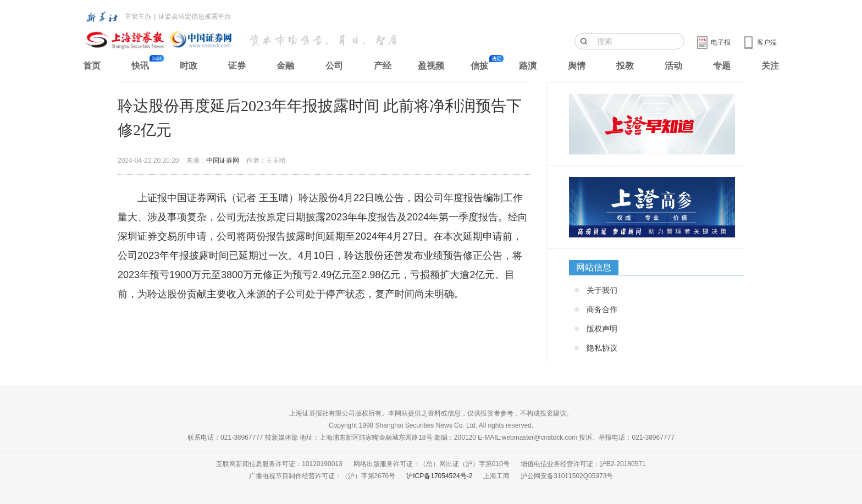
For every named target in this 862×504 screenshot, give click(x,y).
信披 (479, 66)
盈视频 (431, 66)
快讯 (140, 66)
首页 (92, 66)
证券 (237, 66)
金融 (285, 66)
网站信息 (594, 267)
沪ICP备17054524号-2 (439, 476)
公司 (334, 66)
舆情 (577, 66)
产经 (383, 66)
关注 (770, 66)
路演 (528, 66)
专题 (722, 66)
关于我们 (602, 290)
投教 (625, 66)
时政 (189, 66)
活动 (673, 66)
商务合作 (602, 309)
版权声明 (602, 329)
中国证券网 (223, 160)
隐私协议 (602, 348)
